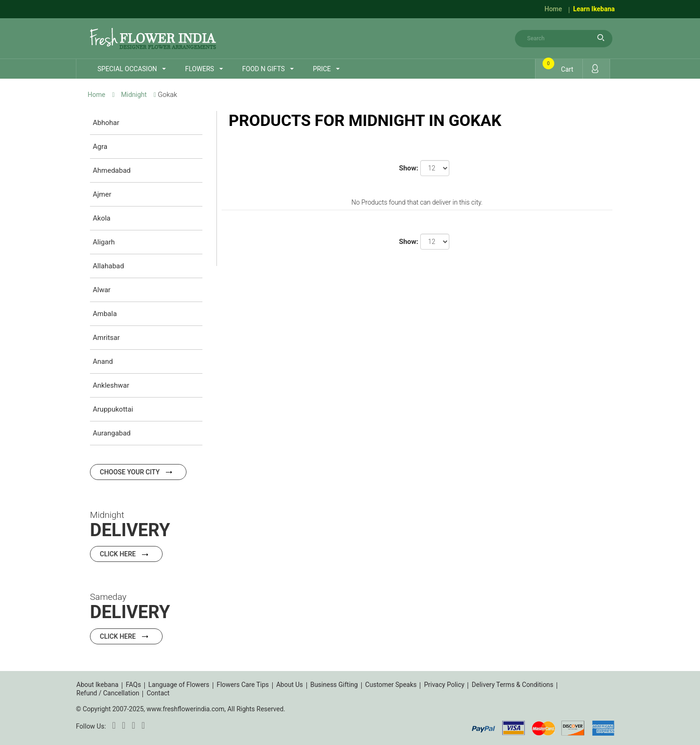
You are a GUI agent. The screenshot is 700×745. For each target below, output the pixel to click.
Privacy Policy (444, 685)
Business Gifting (334, 685)
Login (595, 69)
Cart (559, 66)
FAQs (133, 685)
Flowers (200, 69)
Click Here (126, 554)
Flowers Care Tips (242, 685)
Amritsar (106, 338)
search (601, 38)
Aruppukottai (113, 409)
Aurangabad (112, 433)
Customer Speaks (391, 685)
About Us (289, 685)
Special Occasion (127, 69)
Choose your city (138, 472)
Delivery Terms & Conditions (513, 685)
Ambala (105, 314)
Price (322, 69)
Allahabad (108, 266)
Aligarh (104, 242)
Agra (100, 147)
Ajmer (102, 194)
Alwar (102, 290)
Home (553, 9)
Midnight (134, 95)
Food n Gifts (264, 69)
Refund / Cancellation (108, 693)
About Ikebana (97, 685)
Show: (408, 168)
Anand (103, 361)
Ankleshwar (111, 385)
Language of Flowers (179, 685)
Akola (102, 218)
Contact (158, 693)
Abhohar (106, 123)
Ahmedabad (112, 170)
